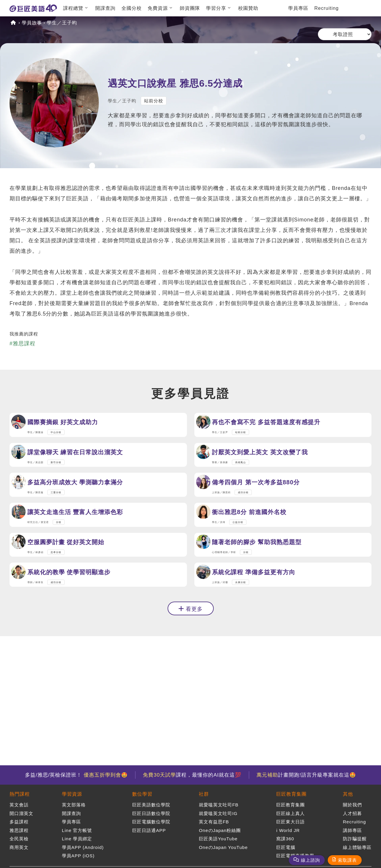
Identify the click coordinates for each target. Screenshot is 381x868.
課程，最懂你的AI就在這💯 (192, 775)
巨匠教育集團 (291, 794)
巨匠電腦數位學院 (151, 822)
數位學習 (142, 794)
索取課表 (347, 860)
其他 (348, 794)
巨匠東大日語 (291, 822)
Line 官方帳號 (77, 830)
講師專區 (352, 830)
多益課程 (19, 822)
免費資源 (158, 8)
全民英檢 (19, 839)
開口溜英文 (21, 813)
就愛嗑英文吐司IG (218, 813)
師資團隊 (190, 8)
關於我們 (352, 805)
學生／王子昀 (62, 23)
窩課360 (285, 839)
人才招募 (352, 813)
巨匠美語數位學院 (151, 805)
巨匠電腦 (286, 847)
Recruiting (327, 8)
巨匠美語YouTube (218, 839)
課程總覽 (73, 8)
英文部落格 (74, 805)
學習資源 (72, 794)
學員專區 (298, 8)
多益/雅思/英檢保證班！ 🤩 (76, 775)
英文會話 (19, 805)
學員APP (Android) (83, 847)
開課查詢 (105, 8)
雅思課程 (19, 830)
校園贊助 (248, 8)
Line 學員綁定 (77, 839)
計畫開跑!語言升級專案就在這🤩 (306, 775)
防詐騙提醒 (355, 839)
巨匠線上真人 (291, 813)
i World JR (288, 830)
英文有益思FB (214, 822)
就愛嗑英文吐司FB (219, 805)
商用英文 (19, 847)
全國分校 (132, 8)
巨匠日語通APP (149, 830)
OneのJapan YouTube (223, 847)
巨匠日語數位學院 (151, 813)
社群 (204, 794)
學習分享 (216, 8)
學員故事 (32, 23)
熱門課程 (20, 794)
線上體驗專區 (357, 847)
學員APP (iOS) (78, 856)
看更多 (194, 665)
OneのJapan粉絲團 (220, 830)
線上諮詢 (310, 860)
